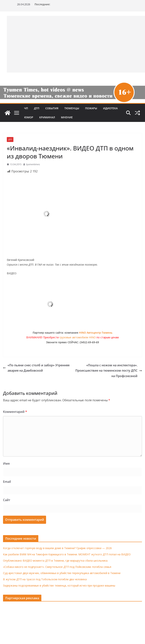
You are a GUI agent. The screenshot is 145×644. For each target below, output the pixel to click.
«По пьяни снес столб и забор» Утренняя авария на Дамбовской (36, 368)
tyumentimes (33, 164)
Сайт (7, 500)
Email (7, 482)
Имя (6, 463)
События (52, 108)
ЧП (26, 108)
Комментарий (15, 412)
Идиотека (110, 108)
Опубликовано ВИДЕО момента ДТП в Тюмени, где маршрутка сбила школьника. (56, 561)
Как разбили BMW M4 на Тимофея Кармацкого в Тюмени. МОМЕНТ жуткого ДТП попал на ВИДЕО (67, 554)
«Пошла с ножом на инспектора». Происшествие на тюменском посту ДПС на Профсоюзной (109, 371)
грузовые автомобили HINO (78, 337)
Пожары (91, 108)
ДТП (37, 108)
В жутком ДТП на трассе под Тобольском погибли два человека (45, 579)
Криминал (47, 117)
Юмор (29, 117)
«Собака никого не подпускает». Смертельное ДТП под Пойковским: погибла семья (57, 567)
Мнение (67, 117)
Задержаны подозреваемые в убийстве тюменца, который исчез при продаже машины (59, 585)
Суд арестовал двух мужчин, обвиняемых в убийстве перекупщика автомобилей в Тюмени (62, 573)
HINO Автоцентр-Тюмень (96, 333)
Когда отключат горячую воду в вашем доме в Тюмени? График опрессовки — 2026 (57, 548)
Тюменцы (72, 108)
